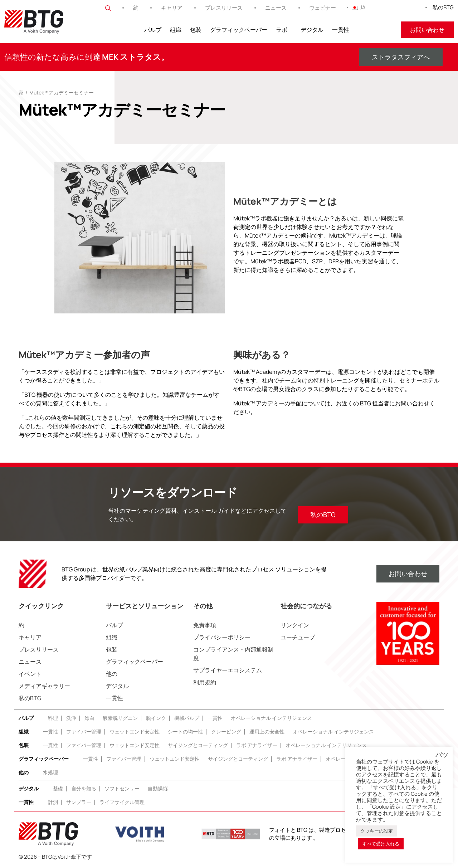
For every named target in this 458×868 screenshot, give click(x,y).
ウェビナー (323, 8)
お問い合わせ (427, 30)
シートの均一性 (185, 732)
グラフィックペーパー (239, 30)
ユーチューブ (298, 637)
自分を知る (84, 788)
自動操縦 (158, 788)
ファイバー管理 (84, 732)
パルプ (153, 30)
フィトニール (375, 30)
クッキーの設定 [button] (377, 831)
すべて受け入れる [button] (381, 844)
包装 (196, 30)
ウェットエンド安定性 (135, 732)
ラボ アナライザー (257, 745)
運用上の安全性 (267, 732)
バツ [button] (442, 755)
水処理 (50, 772)
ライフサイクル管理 (122, 802)
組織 (176, 30)
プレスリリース (224, 8)
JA (359, 7)
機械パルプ (187, 718)
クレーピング (226, 732)
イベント (30, 674)
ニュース (276, 8)
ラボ (282, 30)
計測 (53, 802)
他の (112, 674)
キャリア (172, 8)
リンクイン (295, 625)
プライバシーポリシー (222, 637)
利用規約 (205, 682)
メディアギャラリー (44, 686)
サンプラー (79, 802)
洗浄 (71, 718)
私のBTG (443, 7)
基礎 (58, 788)
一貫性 (341, 30)
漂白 (89, 718)
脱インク (156, 718)
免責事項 (205, 625)
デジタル (312, 30)
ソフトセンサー (122, 788)
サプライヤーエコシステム (228, 670)
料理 (53, 718)
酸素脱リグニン (120, 718)
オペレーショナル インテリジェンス (271, 718)
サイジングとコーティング (198, 745)
